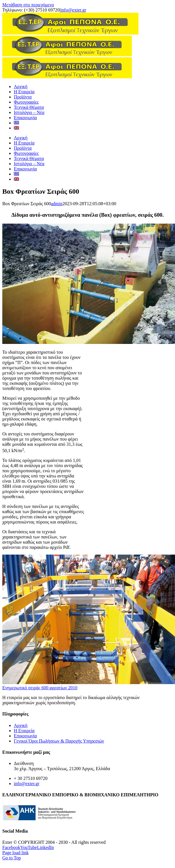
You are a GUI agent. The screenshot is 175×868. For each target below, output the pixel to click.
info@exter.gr (73, 10)
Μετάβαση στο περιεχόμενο (28, 5)
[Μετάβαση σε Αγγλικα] (16, 297)
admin (57, 373)
